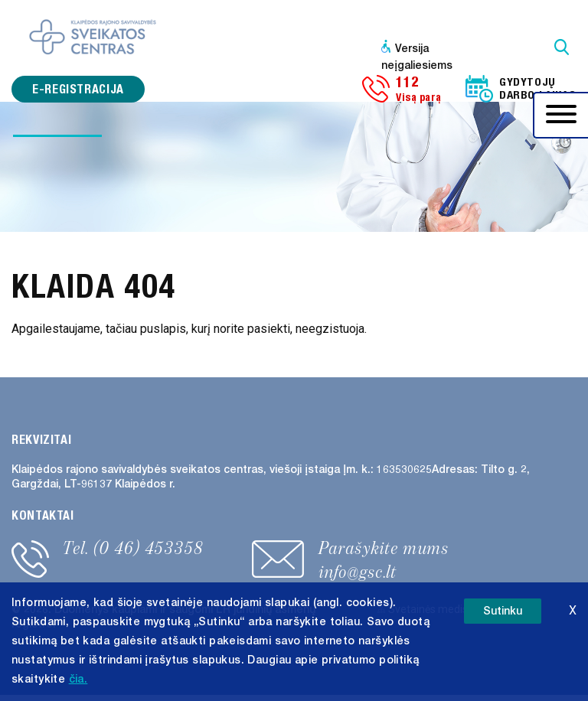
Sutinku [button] (503, 611)
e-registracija (78, 89)
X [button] (573, 610)
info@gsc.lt (358, 572)
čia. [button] (78, 679)
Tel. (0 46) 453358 (133, 548)
